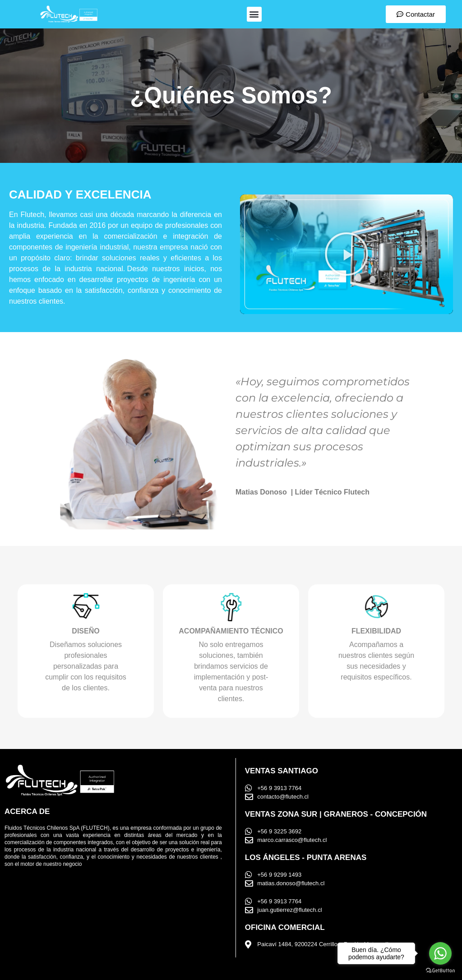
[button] (254, 14)
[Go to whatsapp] (440, 953)
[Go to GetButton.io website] (440, 971)
